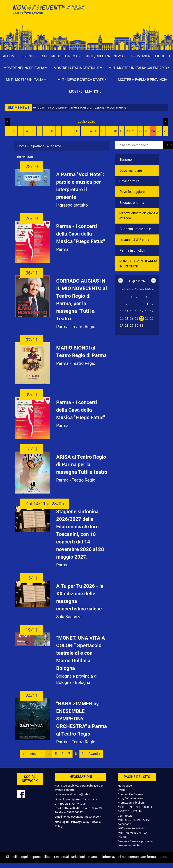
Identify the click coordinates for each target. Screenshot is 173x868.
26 (166, 131)
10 (65, 131)
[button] (29, 56)
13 (84, 131)
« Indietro (29, 754)
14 (90, 131)
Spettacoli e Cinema (131, 794)
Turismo (126, 160)
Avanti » (94, 754)
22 (140, 131)
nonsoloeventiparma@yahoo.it (74, 794)
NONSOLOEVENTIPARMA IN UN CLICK (138, 264)
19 (121, 131)
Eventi (122, 790)
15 (96, 131)
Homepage (125, 786)
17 (109, 131)
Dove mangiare (131, 171)
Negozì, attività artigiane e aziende (139, 216)
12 (77, 131)
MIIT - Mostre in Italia (131, 828)
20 (128, 131)
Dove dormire (129, 181)
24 (153, 131)
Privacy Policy (80, 822)
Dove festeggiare (132, 192)
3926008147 (75, 812)
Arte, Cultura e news (131, 798)
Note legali (62, 822)
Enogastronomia (132, 203)
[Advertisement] (124, 17)
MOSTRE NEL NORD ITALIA (135, 807)
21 (134, 131)
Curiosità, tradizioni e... (137, 229)
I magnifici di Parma (135, 240)
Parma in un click (132, 251)
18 (115, 131)
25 (159, 131)
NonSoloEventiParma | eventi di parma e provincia (49, 12)
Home (22, 146)
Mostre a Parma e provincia (143, 80)
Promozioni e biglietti (131, 803)
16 (103, 131)
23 (147, 131)
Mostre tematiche (129, 845)
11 (71, 131)
